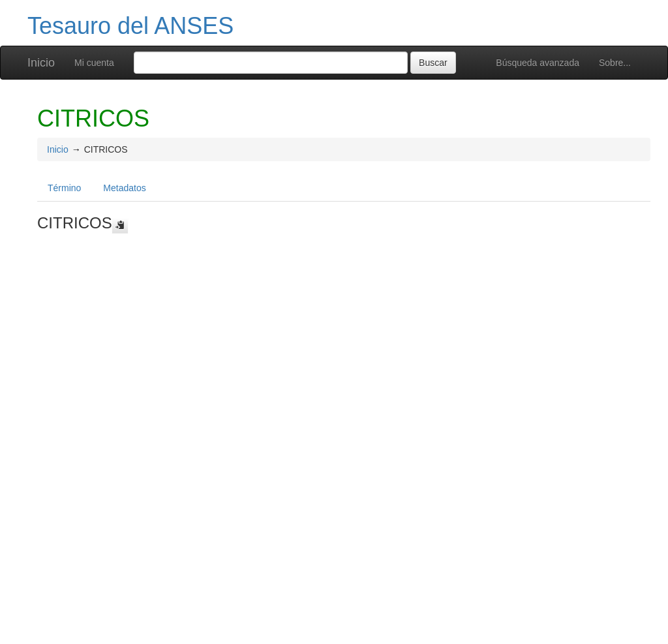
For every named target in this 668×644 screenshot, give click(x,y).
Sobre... (615, 63)
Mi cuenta (94, 63)
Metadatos (124, 188)
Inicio (41, 63)
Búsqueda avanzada (538, 63)
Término (64, 188)
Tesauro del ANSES (130, 26)
